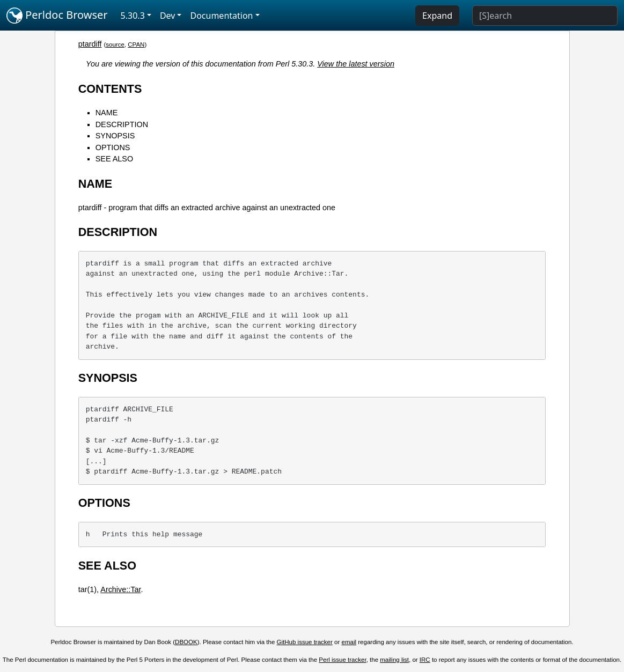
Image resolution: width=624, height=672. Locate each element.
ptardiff (90, 44)
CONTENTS (110, 89)
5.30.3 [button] (133, 16)
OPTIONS (113, 147)
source (115, 45)
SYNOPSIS (115, 136)
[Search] (545, 16)
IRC (425, 660)
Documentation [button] (221, 16)
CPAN (136, 45)
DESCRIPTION (122, 124)
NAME (107, 113)
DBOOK (186, 642)
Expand (437, 16)
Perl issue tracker (342, 660)
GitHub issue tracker (305, 642)
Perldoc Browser (57, 16)
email (349, 642)
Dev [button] (168, 16)
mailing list (394, 660)
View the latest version (356, 64)
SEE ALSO (114, 159)
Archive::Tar (120, 589)
